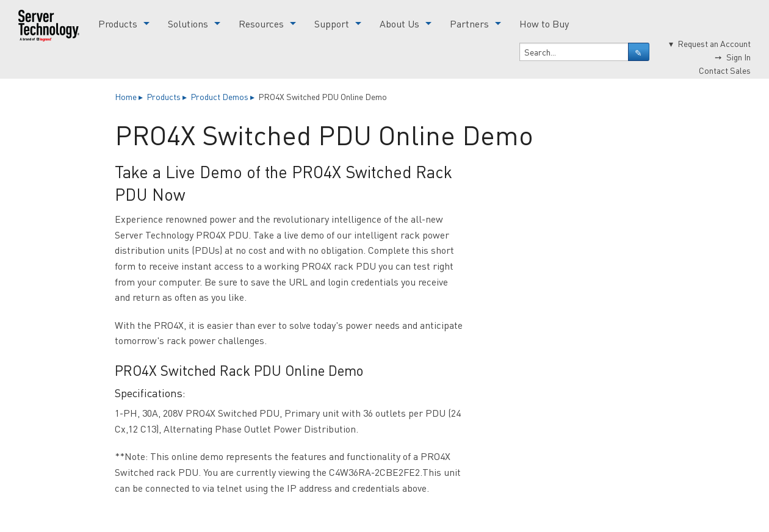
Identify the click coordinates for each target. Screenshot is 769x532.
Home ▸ (130, 96)
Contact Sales (725, 70)
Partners (469, 23)
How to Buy (544, 23)
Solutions (188, 23)
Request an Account (714, 43)
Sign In (738, 57)
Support (332, 23)
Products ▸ (168, 96)
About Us (399, 23)
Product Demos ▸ (223, 96)
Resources (261, 23)
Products (118, 23)
